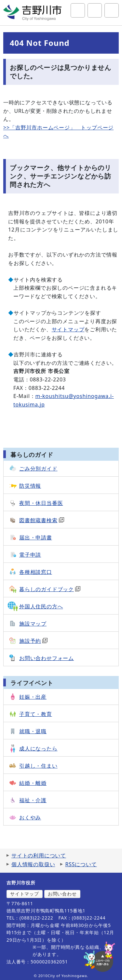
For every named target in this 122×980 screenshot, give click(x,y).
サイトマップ (68, 329)
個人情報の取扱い (33, 864)
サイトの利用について (39, 855)
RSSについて (81, 864)
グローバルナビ (112, 10)
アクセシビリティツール (95, 10)
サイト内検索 (78, 10)
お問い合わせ (62, 894)
